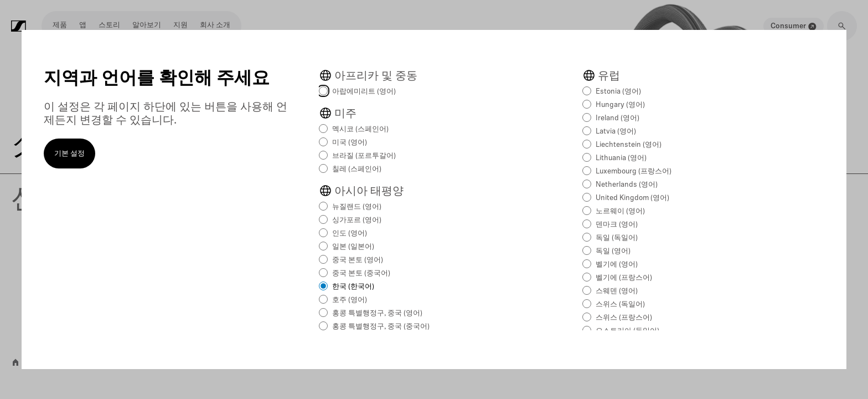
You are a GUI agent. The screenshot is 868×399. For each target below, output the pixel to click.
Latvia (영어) (616, 132)
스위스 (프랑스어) (624, 318)
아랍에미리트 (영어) (364, 92)
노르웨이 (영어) (620, 211)
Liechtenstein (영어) (629, 145)
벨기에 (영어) (617, 265)
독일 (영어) (613, 251)
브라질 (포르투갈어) (364, 156)
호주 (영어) (350, 300)
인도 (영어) (350, 234)
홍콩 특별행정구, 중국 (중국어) (381, 327)
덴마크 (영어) (617, 225)
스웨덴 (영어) (617, 291)
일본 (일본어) (353, 247)
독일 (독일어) (617, 238)
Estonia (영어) (618, 92)
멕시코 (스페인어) (360, 129)
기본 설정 (69, 154)
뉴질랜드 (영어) (357, 207)
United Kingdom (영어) (632, 198)
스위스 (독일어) (620, 305)
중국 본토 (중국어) (361, 273)
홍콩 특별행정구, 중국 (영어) (377, 313)
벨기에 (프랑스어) (624, 278)
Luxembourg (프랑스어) (634, 172)
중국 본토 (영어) (358, 260)
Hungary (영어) (620, 105)
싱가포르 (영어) (357, 220)
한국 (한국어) (353, 287)
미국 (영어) (350, 143)
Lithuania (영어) (621, 158)
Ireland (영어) (618, 118)
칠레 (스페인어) (357, 169)
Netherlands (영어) (627, 185)
